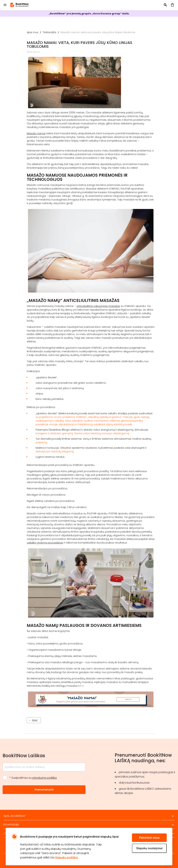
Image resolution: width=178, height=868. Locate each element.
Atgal (35, 720)
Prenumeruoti (44, 790)
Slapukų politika (66, 857)
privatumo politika (44, 778)
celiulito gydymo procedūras (45, 543)
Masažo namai (36, 133)
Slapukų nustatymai (149, 848)
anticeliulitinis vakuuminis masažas (98, 306)
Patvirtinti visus (149, 838)
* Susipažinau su (33, 778)
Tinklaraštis (50, 32)
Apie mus (33, 32)
